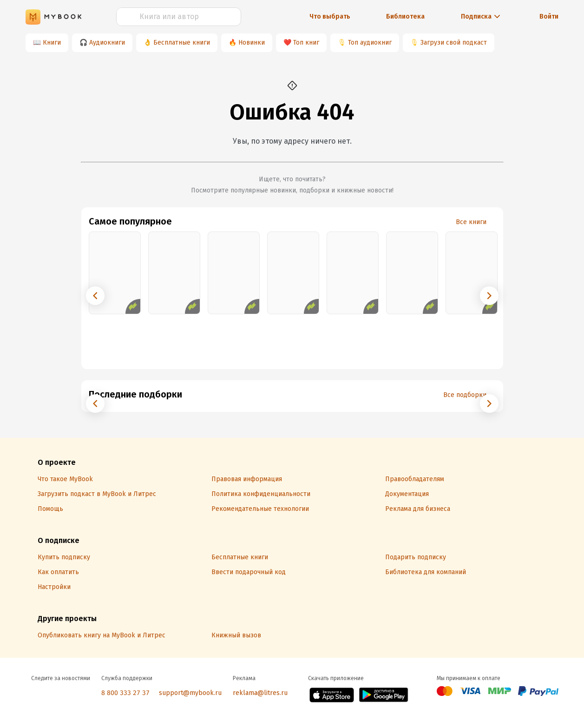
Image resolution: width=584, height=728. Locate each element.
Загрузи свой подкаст (454, 43)
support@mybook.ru (190, 693)
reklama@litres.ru (260, 693)
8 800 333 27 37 (125, 693)
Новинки (252, 43)
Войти (549, 17)
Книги (52, 43)
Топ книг (306, 43)
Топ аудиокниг (370, 43)
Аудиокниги (107, 43)
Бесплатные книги (182, 43)
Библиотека (405, 17)
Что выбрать (330, 17)
